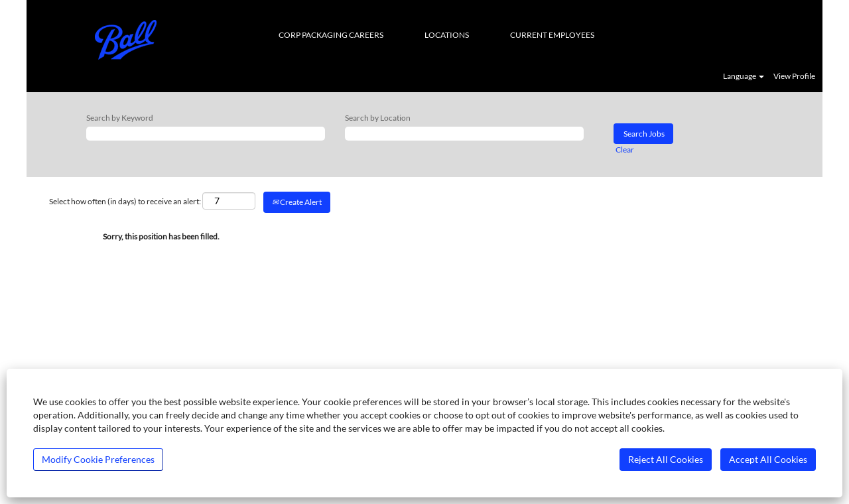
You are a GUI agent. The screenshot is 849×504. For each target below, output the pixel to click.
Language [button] (744, 76)
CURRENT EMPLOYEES (552, 35)
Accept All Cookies (768, 459)
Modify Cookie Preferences (98, 459)
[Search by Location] (464, 134)
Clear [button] (625, 150)
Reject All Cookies (666, 459)
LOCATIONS (447, 35)
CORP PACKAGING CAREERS (331, 35)
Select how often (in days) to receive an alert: (125, 201)
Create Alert (297, 202)
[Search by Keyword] (206, 134)
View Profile (794, 76)
